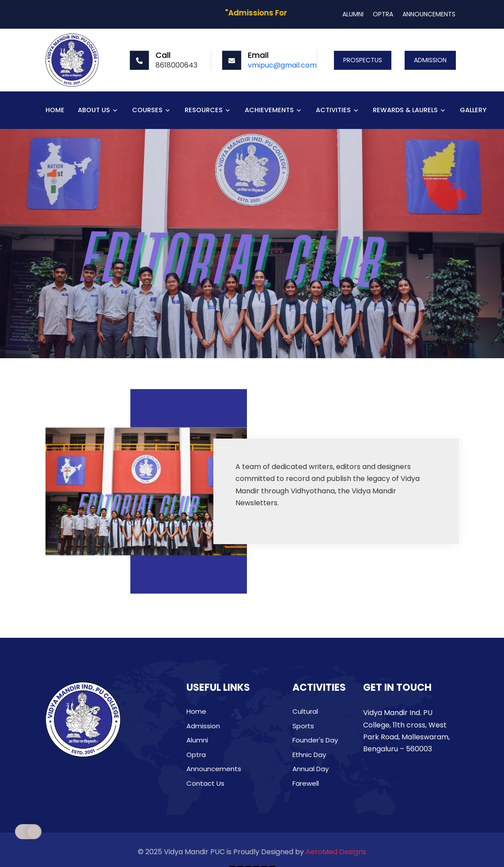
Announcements (214, 769)
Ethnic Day (309, 755)
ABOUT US (94, 110)
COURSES (147, 110)
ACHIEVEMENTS (269, 110)
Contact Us (205, 783)
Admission (203, 726)
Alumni (197, 740)
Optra (196, 755)
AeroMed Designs (336, 852)
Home (196, 711)
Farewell (306, 783)
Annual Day (311, 769)
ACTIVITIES (333, 110)
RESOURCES (204, 110)
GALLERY (473, 110)
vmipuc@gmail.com (282, 65)
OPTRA (383, 14)
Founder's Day (315, 740)
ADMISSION (430, 60)
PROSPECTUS (363, 60)
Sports (303, 726)
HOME (55, 110)
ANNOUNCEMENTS (429, 14)
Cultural (305, 711)
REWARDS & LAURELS (405, 110)
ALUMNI (353, 14)
